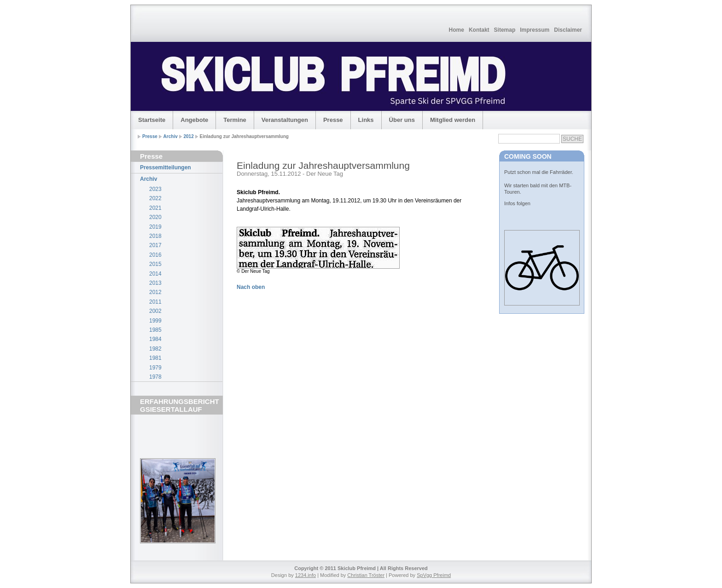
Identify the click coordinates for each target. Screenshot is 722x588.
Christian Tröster (366, 575)
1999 (155, 321)
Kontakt (479, 30)
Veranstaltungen (285, 120)
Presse (333, 120)
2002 (155, 311)
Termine (235, 120)
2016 (155, 255)
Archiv (171, 136)
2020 (155, 217)
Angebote (194, 120)
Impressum (535, 30)
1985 (155, 330)
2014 (155, 274)
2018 (155, 236)
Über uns (402, 120)
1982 (155, 349)
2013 (155, 283)
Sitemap (505, 30)
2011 (155, 302)
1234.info (306, 575)
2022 (155, 198)
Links (366, 120)
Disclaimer (568, 30)
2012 (189, 136)
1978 (155, 377)
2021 (155, 208)
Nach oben (251, 287)
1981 (155, 358)
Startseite (152, 120)
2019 (155, 227)
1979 (155, 368)
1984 (155, 339)
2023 (155, 189)
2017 (155, 245)
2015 (155, 264)
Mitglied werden (453, 120)
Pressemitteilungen (166, 167)
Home (457, 30)
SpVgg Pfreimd (434, 575)
